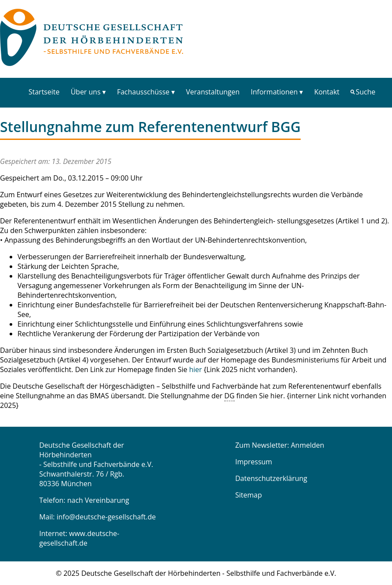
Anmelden (308, 445)
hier (196, 369)
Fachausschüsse (143, 92)
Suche (366, 92)
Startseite (44, 92)
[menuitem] (44, 92)
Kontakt (327, 92)
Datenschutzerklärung (271, 478)
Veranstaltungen (213, 92)
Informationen (274, 92)
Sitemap (248, 495)
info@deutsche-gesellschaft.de (106, 517)
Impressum (253, 462)
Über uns (86, 92)
